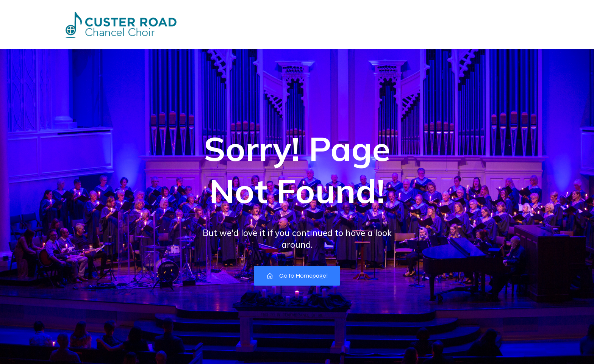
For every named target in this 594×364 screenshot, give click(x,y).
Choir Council (415, 24)
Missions (321, 24)
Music (521, 24)
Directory (275, 24)
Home (194, 24)
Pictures (364, 24)
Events (232, 24)
